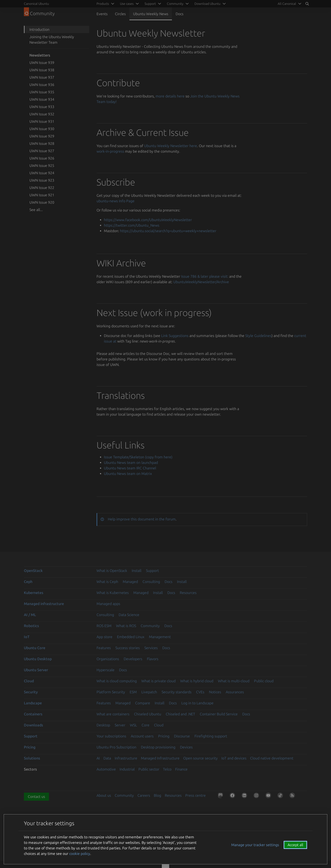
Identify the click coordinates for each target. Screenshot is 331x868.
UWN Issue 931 (42, 121)
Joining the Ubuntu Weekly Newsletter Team (52, 40)
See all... (36, 210)
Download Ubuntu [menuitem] (207, 4)
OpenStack (33, 571)
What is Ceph (107, 582)
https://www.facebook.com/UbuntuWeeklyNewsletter (148, 220)
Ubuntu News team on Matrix (128, 474)
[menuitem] (289, 4)
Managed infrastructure (44, 604)
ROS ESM (104, 626)
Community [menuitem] (175, 4)
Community (150, 626)
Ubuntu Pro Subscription (116, 747)
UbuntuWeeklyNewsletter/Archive (201, 282)
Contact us (36, 797)
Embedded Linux (131, 637)
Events (102, 14)
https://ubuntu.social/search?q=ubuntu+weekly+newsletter (168, 231)
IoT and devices (234, 758)
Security (31, 692)
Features (104, 648)
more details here (170, 96)
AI (98, 758)
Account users (142, 736)
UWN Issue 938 (42, 70)
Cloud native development (272, 758)
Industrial (127, 769)
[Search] (307, 4)
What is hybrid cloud (197, 681)
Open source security (200, 758)
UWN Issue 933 (42, 107)
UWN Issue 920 (42, 202)
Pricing (164, 736)
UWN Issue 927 (42, 151)
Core (146, 725)
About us (104, 795)
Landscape (33, 703)
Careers (144, 795)
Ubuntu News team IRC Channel (130, 468)
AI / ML (30, 615)
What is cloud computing (117, 681)
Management (160, 637)
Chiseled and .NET (180, 714)
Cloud (29, 681)
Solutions (32, 758)
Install (137, 571)
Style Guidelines (258, 336)
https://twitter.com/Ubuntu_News (132, 225)
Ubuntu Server (36, 670)
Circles (120, 14)
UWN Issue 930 (42, 129)
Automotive (106, 769)
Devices (186, 747)
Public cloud (264, 681)
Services (151, 648)
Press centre (195, 795)
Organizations (108, 659)
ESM (133, 692)
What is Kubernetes (113, 593)
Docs (180, 14)
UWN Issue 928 (42, 143)
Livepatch (149, 692)
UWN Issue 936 (42, 85)
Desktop (103, 725)
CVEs (200, 692)
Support (152, 571)
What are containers (113, 714)
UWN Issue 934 (42, 99)
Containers (33, 714)
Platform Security (111, 692)
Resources (188, 593)
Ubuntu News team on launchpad (131, 463)
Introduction (39, 29)
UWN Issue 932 (42, 114)
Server (120, 725)
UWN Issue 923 (42, 180)
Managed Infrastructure (160, 758)
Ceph (28, 582)
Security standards (177, 692)
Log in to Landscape (197, 703)
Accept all (295, 845)
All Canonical (287, 4)
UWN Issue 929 (42, 136)
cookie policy (80, 854)
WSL (133, 725)
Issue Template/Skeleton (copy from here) (138, 457)
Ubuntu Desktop (38, 659)
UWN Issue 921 (42, 195)
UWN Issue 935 (42, 92)
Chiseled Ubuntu (148, 714)
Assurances (235, 692)
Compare (143, 703)
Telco (167, 769)
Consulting (151, 582)
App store (104, 637)
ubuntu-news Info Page (116, 201)
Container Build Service (219, 714)
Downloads (33, 725)
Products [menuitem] (103, 4)
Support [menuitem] (150, 4)
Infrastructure (126, 758)
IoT (27, 637)
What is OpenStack (112, 571)
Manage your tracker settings (255, 845)
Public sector (149, 769)
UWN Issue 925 (42, 166)
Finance (181, 769)
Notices (215, 692)
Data (107, 758)
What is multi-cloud (234, 681)
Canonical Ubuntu (36, 4)
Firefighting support (211, 736)
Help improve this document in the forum (142, 519)
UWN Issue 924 (42, 173)
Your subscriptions (111, 736)
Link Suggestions (175, 336)
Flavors (153, 659)
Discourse (182, 736)
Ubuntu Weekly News (151, 14)
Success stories (128, 648)
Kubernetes (34, 593)
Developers (133, 659)
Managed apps (108, 604)
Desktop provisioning (158, 747)
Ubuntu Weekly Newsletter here (171, 146)
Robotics (31, 626)
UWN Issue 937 (42, 77)
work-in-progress (110, 151)
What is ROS (126, 626)
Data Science (129, 615)
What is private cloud (158, 681)
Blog (157, 795)
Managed (130, 582)
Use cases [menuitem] (127, 4)
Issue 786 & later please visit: (205, 276)
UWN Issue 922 (42, 188)
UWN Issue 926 (42, 158)
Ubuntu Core (35, 648)
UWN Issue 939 (42, 63)
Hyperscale (106, 670)
